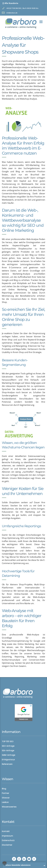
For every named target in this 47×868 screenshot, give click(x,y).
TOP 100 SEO (8, 741)
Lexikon (5, 802)
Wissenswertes (9, 807)
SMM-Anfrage (9, 755)
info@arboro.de (12, 13)
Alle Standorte (11, 3)
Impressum (7, 836)
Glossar (6, 798)
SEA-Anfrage (8, 751)
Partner (6, 793)
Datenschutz (8, 840)
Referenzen (7, 764)
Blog (4, 789)
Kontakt (6, 831)
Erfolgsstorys (8, 760)
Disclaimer (7, 845)
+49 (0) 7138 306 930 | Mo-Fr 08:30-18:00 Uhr (22, 8)
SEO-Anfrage (8, 746)
